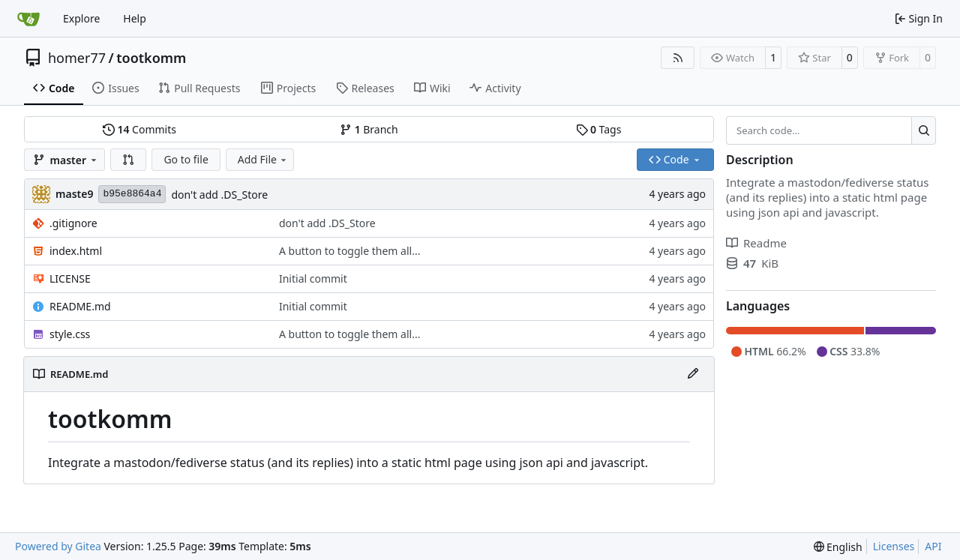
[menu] (838, 547)
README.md (80, 306)
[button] (128, 160)
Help (135, 18)
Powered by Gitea (58, 546)
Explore (81, 18)
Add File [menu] (263, 159)
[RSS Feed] (678, 58)
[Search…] (924, 130)
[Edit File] (693, 374)
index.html (76, 251)
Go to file (186, 159)
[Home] (28, 19)
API (933, 546)
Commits (139, 129)
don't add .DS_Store (219, 195)
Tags (599, 129)
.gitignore (73, 223)
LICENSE (70, 279)
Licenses (894, 546)
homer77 (77, 58)
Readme (756, 243)
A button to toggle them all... (349, 251)
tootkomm (151, 58)
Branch (369, 129)
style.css (70, 334)
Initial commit (313, 279)
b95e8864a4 (132, 194)
